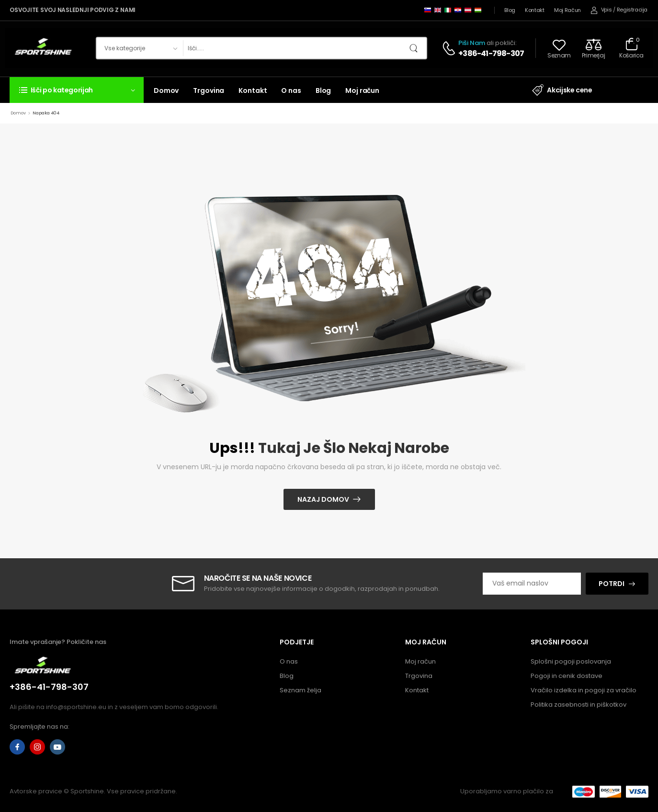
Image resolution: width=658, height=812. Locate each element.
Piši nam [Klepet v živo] (472, 43)
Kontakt (535, 10)
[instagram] (37, 747)
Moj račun (567, 10)
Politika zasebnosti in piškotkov (579, 705)
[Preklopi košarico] (631, 48)
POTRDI (612, 584)
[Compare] (593, 48)
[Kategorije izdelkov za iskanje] (140, 48)
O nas (291, 90)
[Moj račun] (601, 10)
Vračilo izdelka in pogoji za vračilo (584, 690)
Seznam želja (301, 690)
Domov (166, 90)
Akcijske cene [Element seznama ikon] (562, 90)
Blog (510, 10)
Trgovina (209, 90)
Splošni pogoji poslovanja (571, 661)
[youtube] (57, 747)
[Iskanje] (295, 48)
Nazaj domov (323, 499)
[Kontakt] (450, 48)
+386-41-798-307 (491, 54)
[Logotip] (44, 48)
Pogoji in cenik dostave (567, 676)
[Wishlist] (559, 48)
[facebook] (17, 747)
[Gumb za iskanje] (417, 48)
